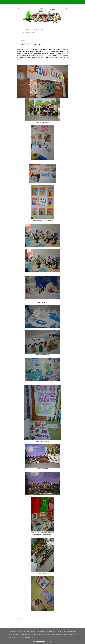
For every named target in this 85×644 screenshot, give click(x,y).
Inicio (3, 2)
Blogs (44, 2)
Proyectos (35, 2)
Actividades (54, 2)
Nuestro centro (13, 2)
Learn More (39, 642)
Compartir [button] (20, 619)
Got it (50, 642)
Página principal (29, 32)
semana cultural (25, 621)
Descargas (65, 2)
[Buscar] (67, 9)
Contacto (75, 2)
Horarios (25, 2)
